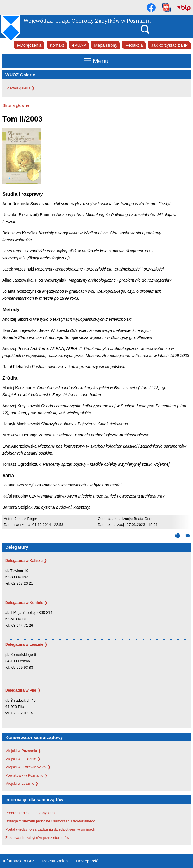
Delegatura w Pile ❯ (23, 690)
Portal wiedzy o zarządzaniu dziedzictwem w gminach (51, 829)
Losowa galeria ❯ (20, 88)
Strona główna (16, 105)
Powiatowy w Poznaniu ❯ (26, 775)
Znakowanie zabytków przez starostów (37, 838)
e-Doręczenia (29, 45)
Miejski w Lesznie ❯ (22, 783)
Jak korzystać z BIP (169, 45)
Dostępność (87, 861)
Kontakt (57, 45)
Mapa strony (106, 45)
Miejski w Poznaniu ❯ (23, 751)
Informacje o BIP (18, 861)
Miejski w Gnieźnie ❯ (23, 759)
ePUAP (79, 45)
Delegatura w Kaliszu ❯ (26, 561)
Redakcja (134, 45)
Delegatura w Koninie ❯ (26, 603)
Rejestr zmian (55, 861)
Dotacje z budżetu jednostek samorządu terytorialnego (50, 821)
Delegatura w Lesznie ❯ (26, 644)
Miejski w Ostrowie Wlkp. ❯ (28, 767)
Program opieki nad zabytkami (30, 813)
